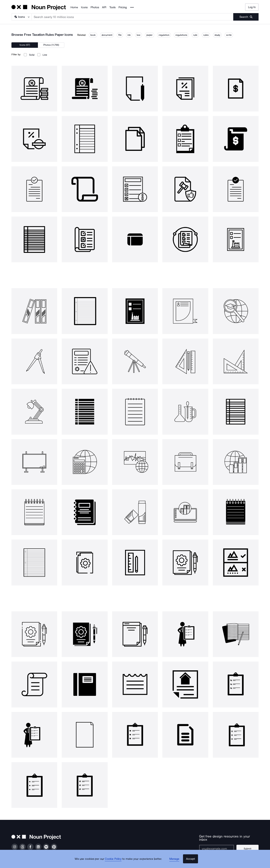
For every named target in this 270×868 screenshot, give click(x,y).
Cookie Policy (115, 861)
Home (74, 7)
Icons (84, 7)
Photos (95, 7)
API (104, 7)
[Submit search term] (246, 17)
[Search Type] (21, 17)
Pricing (123, 7)
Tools (112, 7)
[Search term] (133, 17)
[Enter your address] (218, 846)
